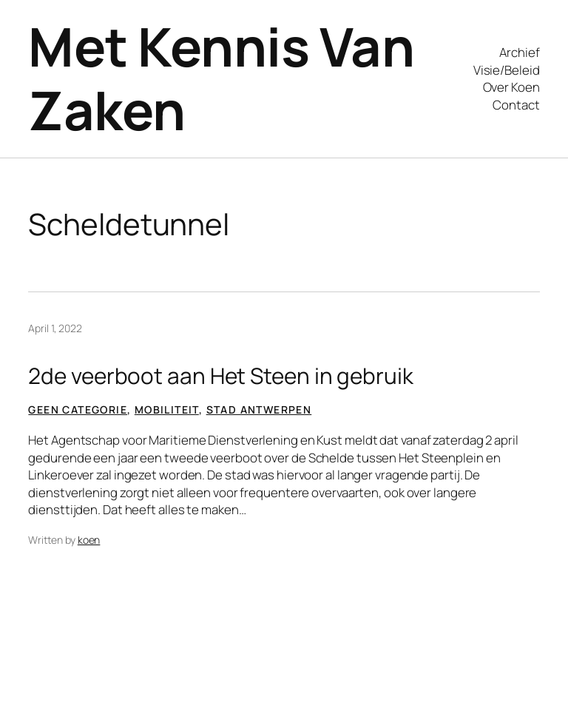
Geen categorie (78, 409)
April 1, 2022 (55, 328)
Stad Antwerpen (259, 409)
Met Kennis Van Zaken (221, 78)
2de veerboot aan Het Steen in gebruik (220, 375)
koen (89, 540)
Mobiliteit (167, 409)
